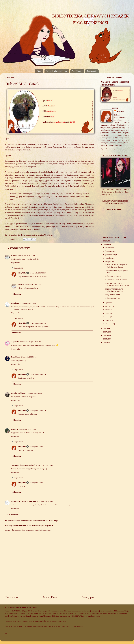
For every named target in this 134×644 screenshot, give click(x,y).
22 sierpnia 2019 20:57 (28, 303)
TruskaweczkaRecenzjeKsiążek (23, 465)
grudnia (108, 247)
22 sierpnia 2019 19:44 (26, 255)
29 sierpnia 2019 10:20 (38, 273)
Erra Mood (16, 357)
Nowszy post (11, 597)
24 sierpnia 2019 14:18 (29, 357)
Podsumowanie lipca (113, 298)
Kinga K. (15, 429)
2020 (105, 241)
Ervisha (14, 255)
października (110, 255)
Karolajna (15, 303)
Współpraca (77, 71)
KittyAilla (22, 273)
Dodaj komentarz (13, 514)
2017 (105, 332)
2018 (105, 328)
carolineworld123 (18, 393)
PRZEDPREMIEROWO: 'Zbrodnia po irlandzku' (115, 290)
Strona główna (50, 597)
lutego (108, 320)
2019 (105, 244)
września (109, 258)
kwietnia (109, 313)
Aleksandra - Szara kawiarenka (23, 501)
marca (108, 317)
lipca (107, 303)
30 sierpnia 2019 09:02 (45, 501)
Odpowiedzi (18, 268)
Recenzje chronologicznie (57, 71)
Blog (39, 71)
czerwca (109, 306)
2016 (105, 335)
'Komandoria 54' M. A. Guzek (116, 280)
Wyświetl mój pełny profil (110, 149)
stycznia (109, 324)
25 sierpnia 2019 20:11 (44, 465)
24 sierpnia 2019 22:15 (27, 429)
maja (107, 310)
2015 (105, 339)
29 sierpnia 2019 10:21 (38, 447)
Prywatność (92, 71)
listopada (109, 251)
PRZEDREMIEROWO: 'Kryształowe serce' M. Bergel (117, 284)
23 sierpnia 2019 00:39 (35, 342)
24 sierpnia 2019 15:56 (34, 393)
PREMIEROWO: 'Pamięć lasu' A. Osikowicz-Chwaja (116, 266)
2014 (105, 343)
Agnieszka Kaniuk (18, 342)
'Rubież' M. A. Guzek (113, 276)
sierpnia (109, 262)
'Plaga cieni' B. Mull (112, 295)
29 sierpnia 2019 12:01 (33, 284)
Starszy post (88, 597)
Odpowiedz (15, 263)
